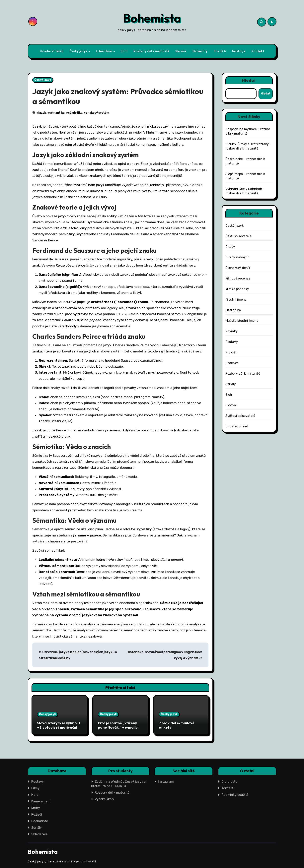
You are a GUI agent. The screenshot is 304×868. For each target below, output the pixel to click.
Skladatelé (39, 833)
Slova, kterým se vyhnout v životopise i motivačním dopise (59, 727)
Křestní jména (236, 300)
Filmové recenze (238, 278)
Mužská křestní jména (242, 321)
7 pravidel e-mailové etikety (177, 725)
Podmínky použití (235, 793)
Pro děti (220, 51)
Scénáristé (40, 820)
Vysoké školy (104, 798)
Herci (35, 793)
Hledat (249, 80)
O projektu (229, 780)
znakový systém (97, 113)
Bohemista (152, 18)
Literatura (105, 51)
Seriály (231, 384)
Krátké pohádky (237, 289)
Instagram (166, 780)
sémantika (57, 113)
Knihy (36, 806)
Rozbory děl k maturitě (151, 51)
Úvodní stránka (52, 51)
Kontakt (258, 51)
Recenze (232, 363)
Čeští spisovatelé (238, 236)
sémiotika (75, 113)
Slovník (181, 51)
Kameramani (41, 800)
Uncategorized (237, 426)
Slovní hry (200, 51)
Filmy (35, 787)
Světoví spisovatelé (240, 416)
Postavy (232, 342)
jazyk (42, 113)
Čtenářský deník (238, 268)
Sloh (124, 51)
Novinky (231, 331)
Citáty (230, 247)
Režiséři (37, 813)
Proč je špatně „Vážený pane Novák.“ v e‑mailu (118, 725)
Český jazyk (79, 51)
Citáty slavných (238, 257)
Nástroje (239, 51)
